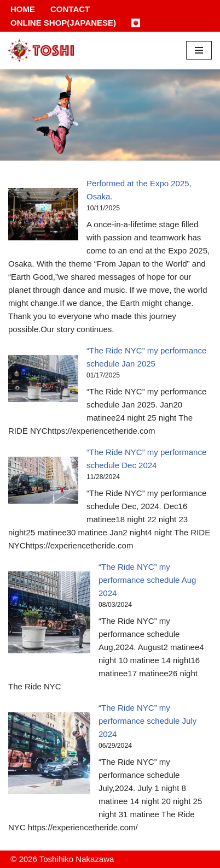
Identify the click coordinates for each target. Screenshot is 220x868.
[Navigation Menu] (199, 50)
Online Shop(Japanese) (63, 23)
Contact (70, 9)
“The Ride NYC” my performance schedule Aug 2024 (147, 580)
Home (23, 9)
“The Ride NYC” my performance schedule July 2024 (147, 721)
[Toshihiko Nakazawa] (41, 51)
